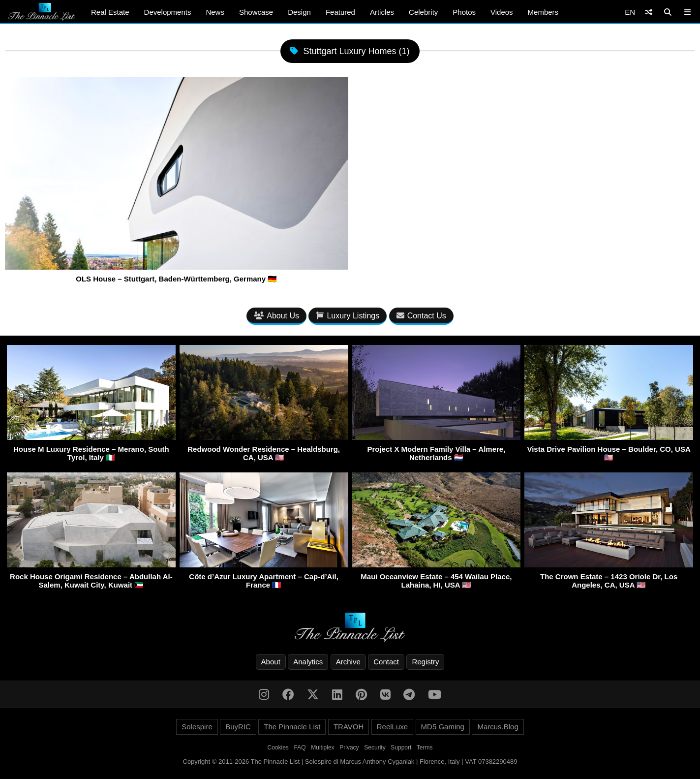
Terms (425, 748)
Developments (168, 12)
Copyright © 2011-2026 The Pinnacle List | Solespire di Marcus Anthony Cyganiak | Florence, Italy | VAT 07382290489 (350, 762)
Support (401, 748)
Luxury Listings (348, 316)
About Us (276, 316)
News (215, 12)
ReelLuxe (392, 727)
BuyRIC (238, 727)
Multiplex (322, 748)
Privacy (349, 748)
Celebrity (423, 12)
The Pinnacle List (292, 727)
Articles (382, 12)
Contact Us (421, 316)
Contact (386, 662)
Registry (425, 662)
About (271, 662)
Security (375, 748)
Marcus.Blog (498, 727)
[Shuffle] (649, 12)
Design (299, 12)
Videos (502, 12)
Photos (464, 12)
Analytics (308, 662)
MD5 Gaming (443, 727)
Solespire (197, 727)
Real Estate (110, 12)
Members (543, 12)
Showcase (256, 12)
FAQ (300, 748)
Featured (340, 12)
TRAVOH (349, 727)
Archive (348, 662)
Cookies (278, 748)
